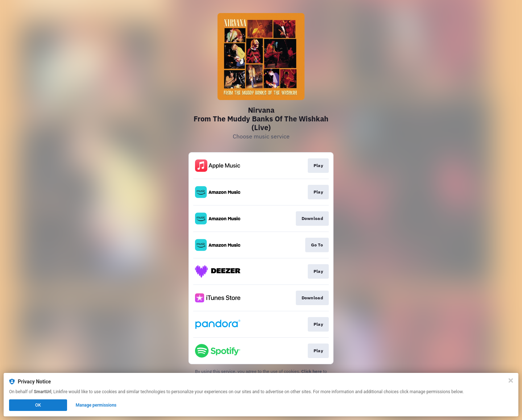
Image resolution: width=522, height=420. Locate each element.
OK (38, 405)
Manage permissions (96, 405)
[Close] (511, 381)
